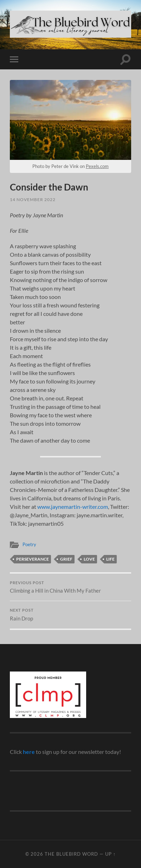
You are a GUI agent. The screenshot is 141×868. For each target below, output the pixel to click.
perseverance (33, 559)
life (110, 559)
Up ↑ (110, 854)
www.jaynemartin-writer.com (73, 507)
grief (66, 559)
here (29, 752)
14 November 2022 (33, 199)
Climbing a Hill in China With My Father (70, 587)
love (89, 559)
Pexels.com (97, 166)
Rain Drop (70, 615)
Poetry (29, 544)
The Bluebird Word (71, 854)
